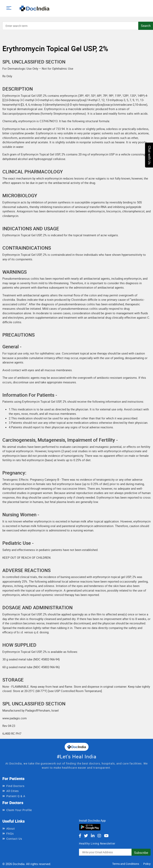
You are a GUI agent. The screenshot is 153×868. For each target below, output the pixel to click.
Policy (147, 864)
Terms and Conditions (126, 864)
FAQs (10, 833)
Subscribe (141, 853)
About (11, 828)
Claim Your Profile (19, 810)
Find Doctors (15, 786)
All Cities (13, 791)
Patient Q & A (16, 796)
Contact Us (14, 839)
